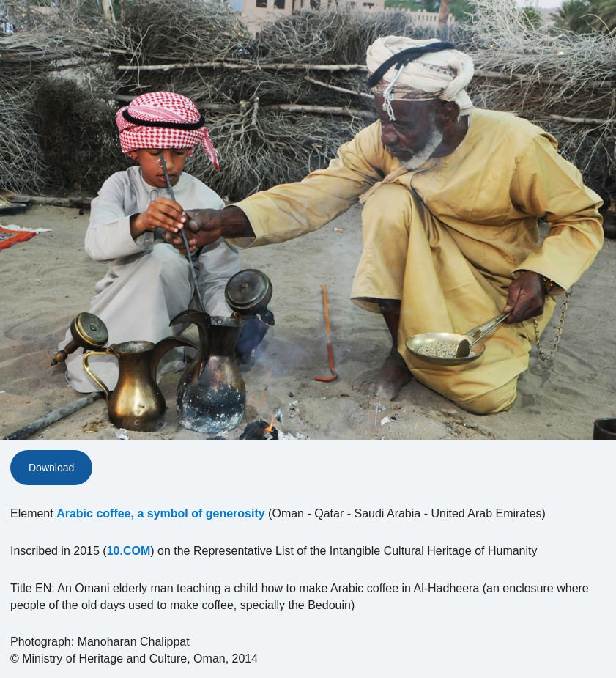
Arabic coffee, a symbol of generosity (161, 513)
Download (51, 468)
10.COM (129, 551)
